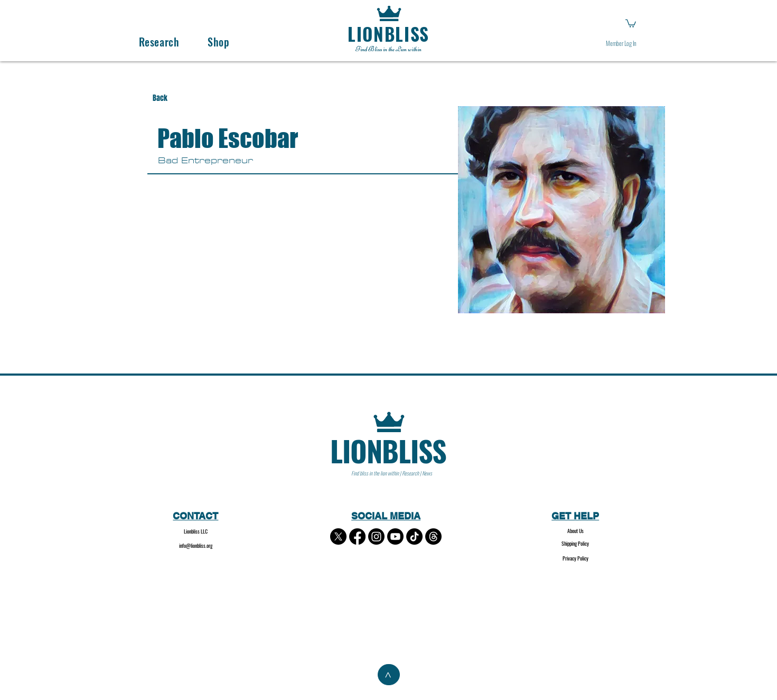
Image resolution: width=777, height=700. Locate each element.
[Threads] (433, 536)
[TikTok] (414, 536)
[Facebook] (357, 536)
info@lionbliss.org (196, 545)
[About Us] (575, 531)
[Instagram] (376, 536)
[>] (389, 675)
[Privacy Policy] (575, 559)
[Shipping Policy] (575, 544)
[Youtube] (395, 536)
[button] (631, 23)
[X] (338, 536)
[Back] (170, 99)
